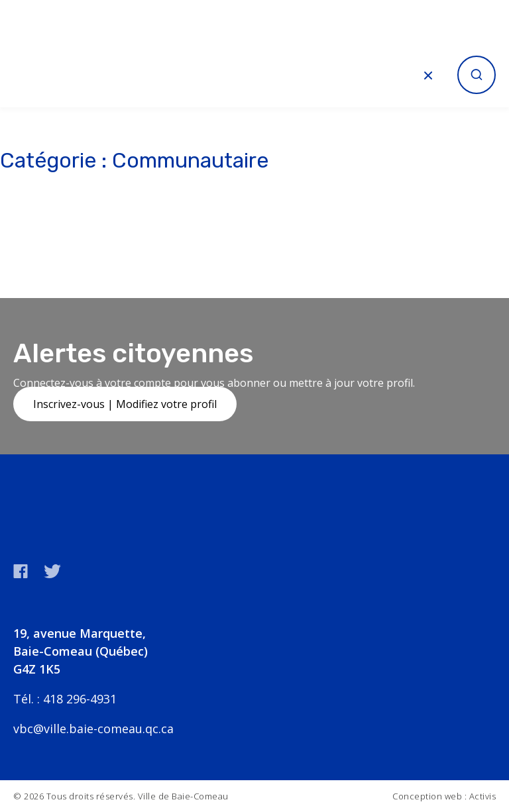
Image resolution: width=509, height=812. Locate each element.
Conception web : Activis (444, 796)
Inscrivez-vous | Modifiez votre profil (125, 404)
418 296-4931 (80, 699)
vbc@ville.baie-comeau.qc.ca (93, 729)
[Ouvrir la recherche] (477, 75)
